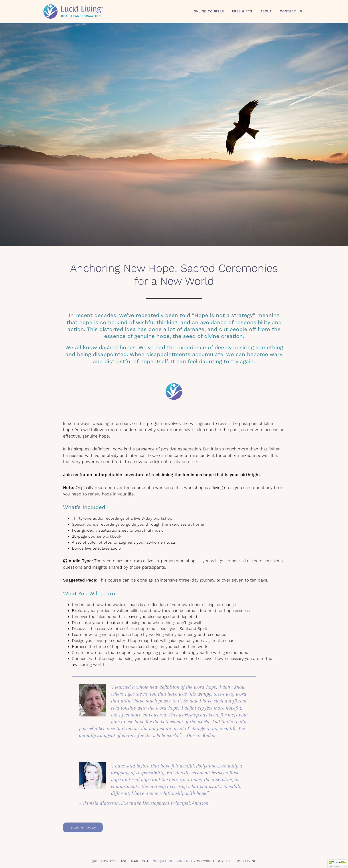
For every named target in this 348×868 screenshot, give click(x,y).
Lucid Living (81, 12)
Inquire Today (83, 827)
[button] (338, 864)
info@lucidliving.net (172, 861)
